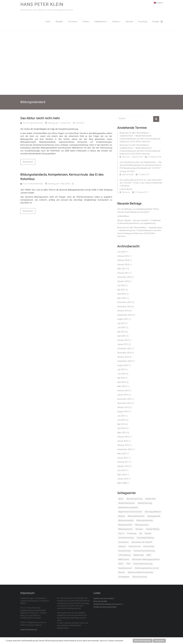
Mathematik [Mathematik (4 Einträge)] (139, 555)
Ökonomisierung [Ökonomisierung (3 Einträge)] (140, 577)
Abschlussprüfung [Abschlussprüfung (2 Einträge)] (134, 499)
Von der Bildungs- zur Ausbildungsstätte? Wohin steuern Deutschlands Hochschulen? (138, 211)
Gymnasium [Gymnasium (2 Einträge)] (123, 542)
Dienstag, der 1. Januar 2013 (59, 123)
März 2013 (122, 433)
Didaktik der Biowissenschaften (105, 607)
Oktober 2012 (123, 445)
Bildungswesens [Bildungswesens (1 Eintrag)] (125, 529)
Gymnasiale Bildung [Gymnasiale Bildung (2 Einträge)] (145, 538)
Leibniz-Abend (126, 189)
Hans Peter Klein (42, 4)
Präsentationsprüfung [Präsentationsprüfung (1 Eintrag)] (143, 564)
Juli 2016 (121, 285)
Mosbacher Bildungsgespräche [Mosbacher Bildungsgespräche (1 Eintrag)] (146, 559)
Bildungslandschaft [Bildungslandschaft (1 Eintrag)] (136, 516)
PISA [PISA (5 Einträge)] (128, 564)
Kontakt (156, 22)
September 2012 (125, 449)
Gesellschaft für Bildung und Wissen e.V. (108, 604)
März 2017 (122, 269)
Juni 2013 (121, 420)
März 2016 (122, 298)
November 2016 (124, 277)
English (158, 3)
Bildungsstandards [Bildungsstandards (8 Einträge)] (145, 520)
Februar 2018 (123, 265)
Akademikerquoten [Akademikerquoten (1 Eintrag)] (127, 503)
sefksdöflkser (123, 216)
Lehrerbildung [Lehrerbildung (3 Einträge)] (124, 555)
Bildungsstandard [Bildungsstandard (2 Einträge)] (126, 520)
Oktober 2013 (123, 407)
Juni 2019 (121, 252)
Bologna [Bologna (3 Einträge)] (139, 529)
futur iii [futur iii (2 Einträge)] (121, 533)
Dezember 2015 (124, 302)
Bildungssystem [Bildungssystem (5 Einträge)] (125, 525)
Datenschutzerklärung (29, 630)
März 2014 (122, 386)
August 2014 (123, 365)
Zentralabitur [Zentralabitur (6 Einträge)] (124, 577)
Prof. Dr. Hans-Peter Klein (33, 123)
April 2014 (122, 382)
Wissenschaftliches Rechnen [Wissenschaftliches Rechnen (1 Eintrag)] (140, 572)
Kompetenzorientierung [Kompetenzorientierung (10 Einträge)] (144, 551)
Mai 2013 (121, 424)
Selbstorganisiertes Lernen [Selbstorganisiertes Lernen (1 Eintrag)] (147, 568)
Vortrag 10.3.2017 (127, 171)
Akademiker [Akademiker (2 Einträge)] (150, 499)
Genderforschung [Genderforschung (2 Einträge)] (126, 538)
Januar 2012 (123, 458)
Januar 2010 (123, 479)
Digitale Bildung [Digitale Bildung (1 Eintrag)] (153, 529)
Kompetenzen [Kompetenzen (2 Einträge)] (125, 551)
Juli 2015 (121, 323)
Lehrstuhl (129, 22)
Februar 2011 (123, 462)
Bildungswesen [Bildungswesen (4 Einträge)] (142, 525)
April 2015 (122, 336)
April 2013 (122, 428)
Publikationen (100, 22)
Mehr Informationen (143, 641)
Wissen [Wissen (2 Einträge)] (122, 572)
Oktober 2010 (123, 466)
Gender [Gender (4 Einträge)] (148, 533)
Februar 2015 (123, 340)
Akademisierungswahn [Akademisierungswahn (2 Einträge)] (128, 507)
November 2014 (124, 353)
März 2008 (122, 483)
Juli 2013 (121, 416)
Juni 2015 (121, 327)
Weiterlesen (28, 162)
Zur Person (73, 22)
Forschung (143, 22)
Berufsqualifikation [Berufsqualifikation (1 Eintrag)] (153, 512)
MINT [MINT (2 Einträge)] (149, 555)
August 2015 (123, 319)
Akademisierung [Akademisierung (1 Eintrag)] (145, 503)
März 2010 (122, 475)
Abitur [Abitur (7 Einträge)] (121, 499)
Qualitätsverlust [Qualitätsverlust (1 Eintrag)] (125, 568)
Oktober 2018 (123, 260)
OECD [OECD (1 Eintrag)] (121, 564)
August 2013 (123, 412)
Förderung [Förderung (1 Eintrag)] (132, 533)
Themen (86, 22)
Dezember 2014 (124, 349)
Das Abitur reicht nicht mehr (40, 118)
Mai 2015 (121, 332)
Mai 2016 (121, 290)
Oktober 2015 (123, 311)
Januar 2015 (123, 344)
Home (48, 22)
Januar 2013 (123, 441)
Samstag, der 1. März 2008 (59, 184)
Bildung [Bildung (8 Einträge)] (122, 516)
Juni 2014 (121, 374)
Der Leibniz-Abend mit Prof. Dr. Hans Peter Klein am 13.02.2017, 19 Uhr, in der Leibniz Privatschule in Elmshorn (141, 183)
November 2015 (124, 307)
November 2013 (124, 403)
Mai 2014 (121, 378)
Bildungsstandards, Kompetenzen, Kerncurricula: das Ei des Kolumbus (62, 177)
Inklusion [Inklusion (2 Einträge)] (122, 546)
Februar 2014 (123, 391)
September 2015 (125, 315)
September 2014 (125, 361)
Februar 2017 (123, 273)
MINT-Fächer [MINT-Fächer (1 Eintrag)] (124, 559)
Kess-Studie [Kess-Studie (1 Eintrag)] (149, 546)
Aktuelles (59, 22)
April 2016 (122, 294)
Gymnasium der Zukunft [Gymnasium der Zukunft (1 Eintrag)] (142, 542)
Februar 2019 (123, 256)
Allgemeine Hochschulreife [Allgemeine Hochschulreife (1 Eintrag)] (130, 512)
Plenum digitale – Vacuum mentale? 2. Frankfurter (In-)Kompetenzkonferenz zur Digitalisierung (139, 222)
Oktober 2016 (123, 281)
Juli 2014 (121, 370)
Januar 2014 (123, 395)
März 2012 (122, 454)
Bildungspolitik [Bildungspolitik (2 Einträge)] (154, 516)
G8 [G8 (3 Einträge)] (140, 533)
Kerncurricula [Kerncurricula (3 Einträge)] (135, 546)
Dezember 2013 (124, 399)
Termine (115, 22)
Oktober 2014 (123, 357)
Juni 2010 (121, 470)
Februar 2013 (123, 437)
